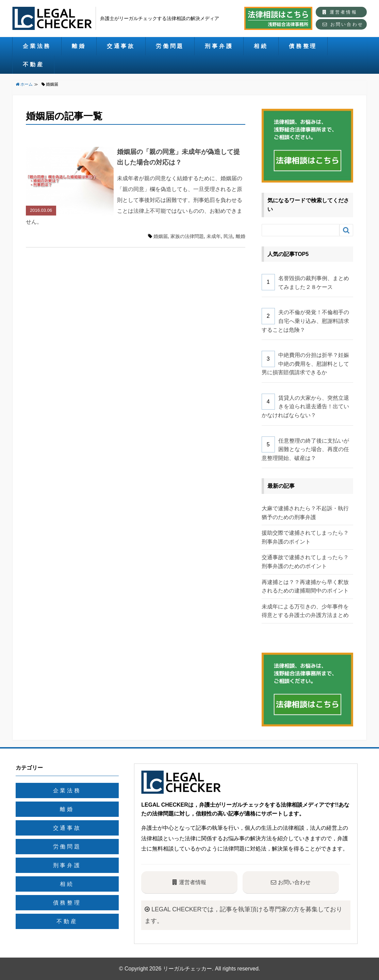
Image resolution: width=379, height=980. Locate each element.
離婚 (79, 46)
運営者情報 (340, 12)
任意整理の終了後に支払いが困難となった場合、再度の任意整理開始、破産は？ (305, 449)
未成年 (214, 236)
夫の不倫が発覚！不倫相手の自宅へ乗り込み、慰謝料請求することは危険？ (305, 321)
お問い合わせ (343, 24)
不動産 (33, 64)
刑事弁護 (219, 46)
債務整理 (303, 46)
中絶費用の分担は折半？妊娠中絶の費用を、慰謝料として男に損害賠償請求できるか (305, 364)
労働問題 (170, 46)
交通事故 (121, 46)
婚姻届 (161, 236)
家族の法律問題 (187, 236)
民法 (228, 236)
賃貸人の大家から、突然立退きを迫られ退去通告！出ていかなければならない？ (305, 407)
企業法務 (37, 46)
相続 (261, 46)
